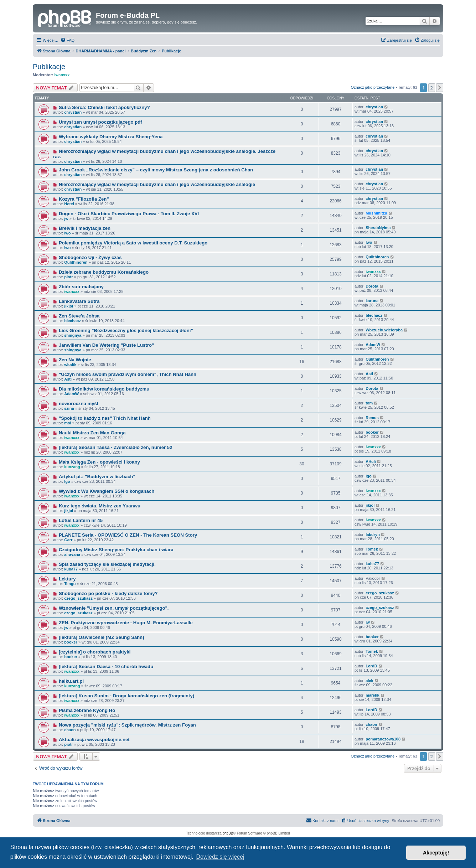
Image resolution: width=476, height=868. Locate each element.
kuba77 (71, 569)
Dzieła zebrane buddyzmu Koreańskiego (104, 272)
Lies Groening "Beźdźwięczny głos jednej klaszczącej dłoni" (126, 330)
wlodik (70, 365)
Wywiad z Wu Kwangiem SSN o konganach (107, 491)
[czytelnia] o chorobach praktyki (95, 652)
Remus (372, 418)
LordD (371, 666)
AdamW (373, 345)
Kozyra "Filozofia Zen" (84, 199)
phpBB (228, 833)
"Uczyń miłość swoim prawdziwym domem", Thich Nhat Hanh (128, 374)
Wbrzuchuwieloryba (384, 330)
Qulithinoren (76, 262)
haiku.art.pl (71, 681)
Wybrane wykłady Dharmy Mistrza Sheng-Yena (111, 137)
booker (372, 432)
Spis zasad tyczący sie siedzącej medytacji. (107, 564)
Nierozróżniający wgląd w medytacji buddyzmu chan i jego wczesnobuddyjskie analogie (157, 184)
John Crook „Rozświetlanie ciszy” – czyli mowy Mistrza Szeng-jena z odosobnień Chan (156, 170)
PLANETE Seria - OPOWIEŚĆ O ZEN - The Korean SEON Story (128, 535)
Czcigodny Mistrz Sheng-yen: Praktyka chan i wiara (116, 550)
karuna (372, 301)
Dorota (372, 286)
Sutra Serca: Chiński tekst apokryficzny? (104, 107)
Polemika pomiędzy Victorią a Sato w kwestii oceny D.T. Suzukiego (133, 243)
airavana (72, 554)
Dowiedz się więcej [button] (220, 857)
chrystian (73, 112)
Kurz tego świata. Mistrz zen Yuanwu (100, 506)
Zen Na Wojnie (75, 360)
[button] (440, 88)
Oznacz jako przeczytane (372, 87)
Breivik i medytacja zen (85, 228)
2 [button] (432, 88)
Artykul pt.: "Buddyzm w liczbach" (97, 477)
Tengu (70, 584)
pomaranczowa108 (383, 739)
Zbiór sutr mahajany (81, 287)
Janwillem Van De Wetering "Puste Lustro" (106, 345)
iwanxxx (62, 75)
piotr (68, 277)
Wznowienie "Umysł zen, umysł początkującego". (114, 608)
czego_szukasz (78, 598)
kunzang (72, 467)
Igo (67, 481)
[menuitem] (67, 40)
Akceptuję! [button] (436, 853)
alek (369, 681)
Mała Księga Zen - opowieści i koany (99, 462)
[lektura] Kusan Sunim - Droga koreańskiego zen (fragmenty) (126, 696)
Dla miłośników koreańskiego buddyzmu (104, 389)
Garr (68, 540)
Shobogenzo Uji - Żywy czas (90, 257)
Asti (68, 379)
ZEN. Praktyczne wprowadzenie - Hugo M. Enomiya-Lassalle (126, 623)
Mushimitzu (376, 213)
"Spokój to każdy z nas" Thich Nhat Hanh (105, 418)
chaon (70, 730)
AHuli (371, 461)
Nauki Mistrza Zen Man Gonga (92, 433)
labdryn (373, 534)
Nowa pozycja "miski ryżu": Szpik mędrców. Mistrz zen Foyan (127, 725)
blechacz (72, 321)
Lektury (67, 579)
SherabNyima (378, 228)
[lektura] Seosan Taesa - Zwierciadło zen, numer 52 (116, 447)
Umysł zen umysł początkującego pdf (100, 122)
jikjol (69, 306)
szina (69, 408)
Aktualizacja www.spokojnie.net (94, 740)
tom (369, 403)
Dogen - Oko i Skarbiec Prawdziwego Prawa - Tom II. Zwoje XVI (129, 214)
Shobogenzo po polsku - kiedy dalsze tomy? (108, 593)
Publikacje (49, 67)
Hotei (69, 204)
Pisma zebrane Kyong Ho (87, 710)
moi (68, 423)
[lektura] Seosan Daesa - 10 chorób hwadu (106, 666)
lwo (67, 233)
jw (66, 218)
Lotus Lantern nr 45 (81, 520)
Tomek (372, 549)
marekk (372, 695)
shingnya (73, 335)
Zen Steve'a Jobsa (79, 316)
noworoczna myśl (79, 404)
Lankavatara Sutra (79, 301)
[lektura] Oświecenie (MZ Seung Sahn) (102, 637)
